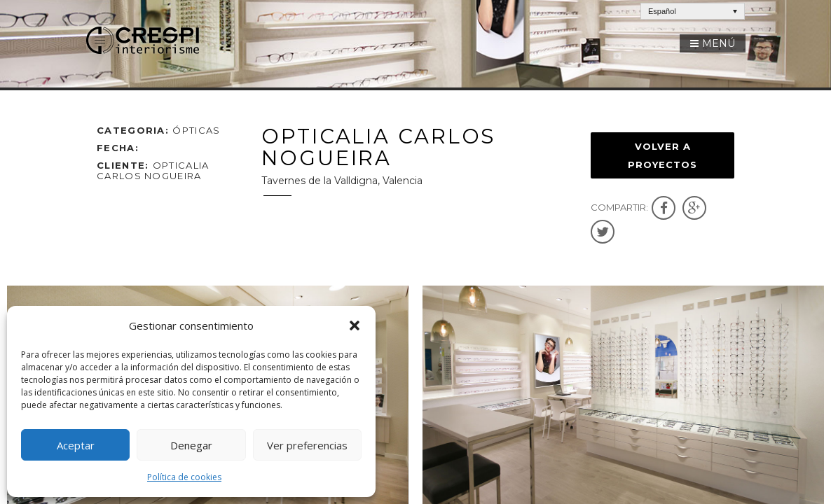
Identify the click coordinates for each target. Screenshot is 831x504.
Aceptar (76, 445)
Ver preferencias (307, 445)
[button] (355, 325)
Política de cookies (184, 477)
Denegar (191, 445)
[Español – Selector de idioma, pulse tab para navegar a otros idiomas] (693, 11)
